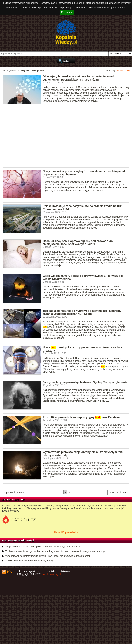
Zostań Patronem (14, 500)
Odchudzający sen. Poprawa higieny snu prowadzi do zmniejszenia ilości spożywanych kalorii (78, 243)
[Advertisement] (67, 137)
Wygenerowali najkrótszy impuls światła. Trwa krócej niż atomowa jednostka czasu (48, 556)
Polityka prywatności (30, 571)
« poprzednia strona (15, 492)
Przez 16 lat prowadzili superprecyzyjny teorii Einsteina (82, 417)
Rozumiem (67, 12)
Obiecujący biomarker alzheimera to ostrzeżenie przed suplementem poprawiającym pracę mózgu (78, 78)
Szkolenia (66, 571)
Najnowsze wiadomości (18, 540)
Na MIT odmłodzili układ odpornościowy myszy (29, 561)
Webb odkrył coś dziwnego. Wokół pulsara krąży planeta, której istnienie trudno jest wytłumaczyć (55, 551)
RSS (9, 572)
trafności (120, 70)
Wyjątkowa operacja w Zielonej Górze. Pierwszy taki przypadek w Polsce (42, 547)
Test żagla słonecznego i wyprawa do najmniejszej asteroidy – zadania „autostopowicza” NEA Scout (83, 312)
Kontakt (51, 571)
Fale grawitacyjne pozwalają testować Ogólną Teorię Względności (86, 382)
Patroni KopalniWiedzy (66, 532)
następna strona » (118, 492)
